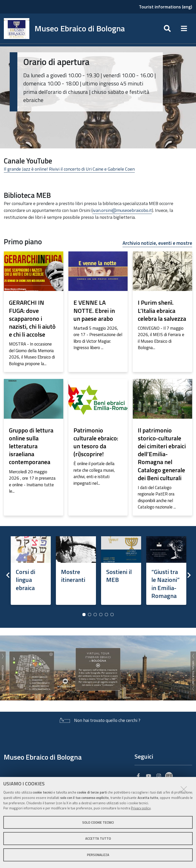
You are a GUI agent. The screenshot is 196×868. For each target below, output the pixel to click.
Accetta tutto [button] (98, 838)
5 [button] (106, 615)
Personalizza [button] (98, 855)
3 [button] (95, 615)
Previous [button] (8, 575)
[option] (31, 569)
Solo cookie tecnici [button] (98, 822)
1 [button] (84, 615)
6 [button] (112, 615)
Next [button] (188, 575)
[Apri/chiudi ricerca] (167, 29)
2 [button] (90, 615)
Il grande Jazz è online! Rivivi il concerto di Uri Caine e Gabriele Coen (69, 169)
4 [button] (101, 615)
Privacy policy (141, 808)
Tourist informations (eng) (166, 7)
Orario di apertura (56, 62)
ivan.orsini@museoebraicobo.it (122, 210)
